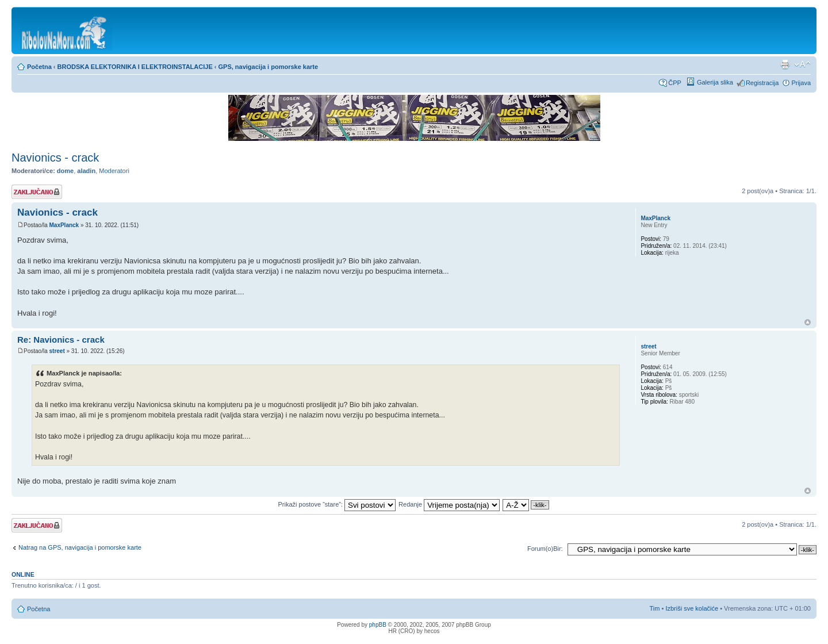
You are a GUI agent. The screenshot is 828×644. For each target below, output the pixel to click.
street (57, 351)
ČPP (675, 83)
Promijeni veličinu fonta (802, 64)
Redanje (449, 504)
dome (65, 171)
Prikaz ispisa (785, 64)
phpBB (378, 625)
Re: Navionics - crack (61, 340)
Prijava (801, 83)
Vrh (808, 322)
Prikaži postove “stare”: (337, 504)
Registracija (762, 83)
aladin (86, 171)
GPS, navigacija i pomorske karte (269, 67)
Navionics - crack (55, 158)
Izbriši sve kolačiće (692, 608)
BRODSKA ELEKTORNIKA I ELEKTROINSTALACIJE (135, 67)
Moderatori (114, 171)
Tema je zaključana (37, 192)
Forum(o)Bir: (545, 549)
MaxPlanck (64, 225)
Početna (39, 67)
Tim (655, 608)
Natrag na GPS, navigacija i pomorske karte (80, 547)
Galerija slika (715, 82)
